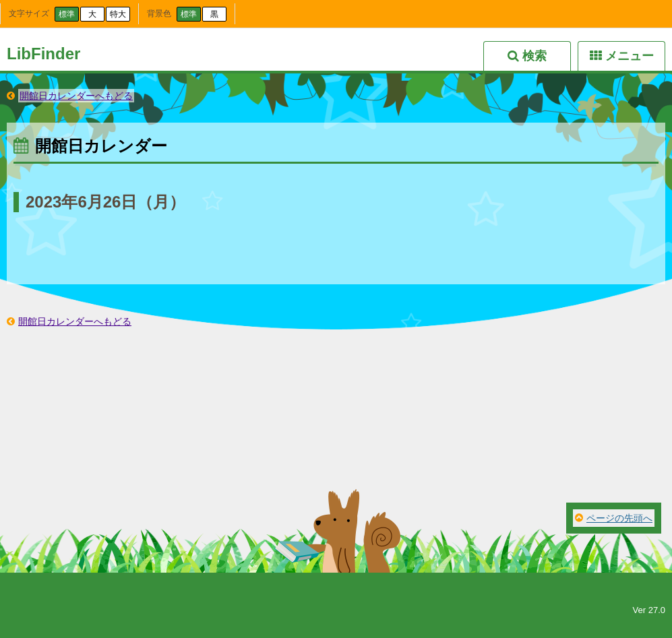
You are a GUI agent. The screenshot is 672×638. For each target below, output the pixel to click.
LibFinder (43, 54)
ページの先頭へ (619, 518)
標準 (67, 14)
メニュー (630, 56)
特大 (118, 14)
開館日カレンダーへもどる (76, 96)
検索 (534, 56)
